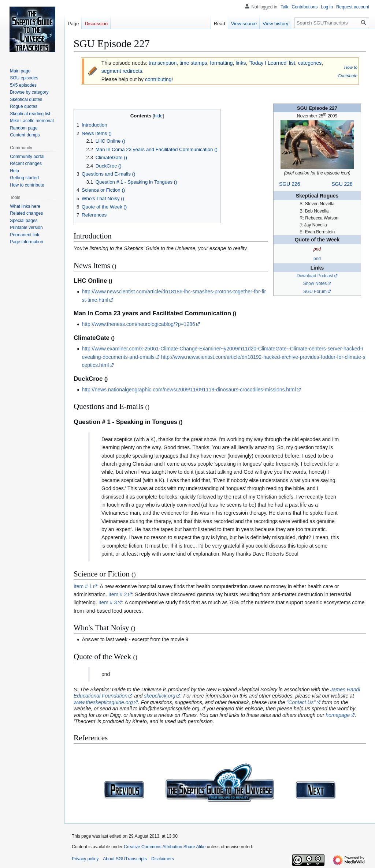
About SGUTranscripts (125, 859)
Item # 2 (118, 594)
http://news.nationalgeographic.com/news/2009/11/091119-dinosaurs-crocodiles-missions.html (189, 390)
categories (310, 63)
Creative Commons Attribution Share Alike (165, 847)
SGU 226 (290, 184)
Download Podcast (315, 276)
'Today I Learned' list (272, 63)
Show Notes (315, 283)
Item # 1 (83, 586)
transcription (163, 63)
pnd (317, 259)
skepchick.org (160, 696)
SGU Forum (315, 292)
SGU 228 (342, 184)
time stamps (193, 63)
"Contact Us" (301, 702)
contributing (158, 79)
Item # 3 (108, 602)
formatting (221, 63)
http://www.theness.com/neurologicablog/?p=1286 (138, 324)
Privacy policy (85, 859)
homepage (338, 715)
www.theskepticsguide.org (103, 702)
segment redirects (122, 71)
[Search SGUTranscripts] (332, 23)
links (241, 63)
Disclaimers (163, 859)
